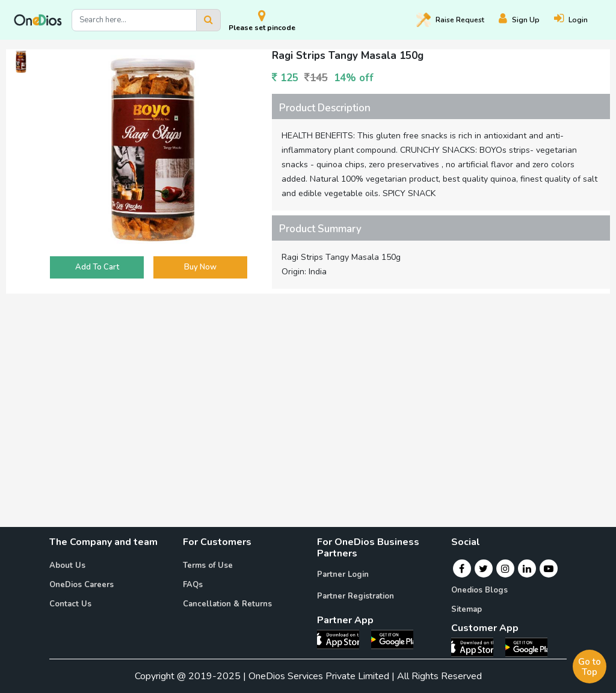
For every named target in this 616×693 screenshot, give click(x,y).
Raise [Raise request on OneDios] (450, 20)
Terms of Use (208, 565)
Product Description (325, 108)
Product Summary (320, 229)
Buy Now (200, 267)
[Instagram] (505, 568)
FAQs (193, 585)
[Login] (578, 20)
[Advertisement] (308, 383)
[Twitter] (483, 568)
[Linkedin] (527, 568)
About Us (67, 565)
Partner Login (343, 574)
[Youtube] (549, 568)
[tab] (441, 106)
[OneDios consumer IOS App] (477, 646)
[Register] (526, 20)
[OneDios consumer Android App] (526, 646)
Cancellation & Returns (227, 604)
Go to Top (590, 667)
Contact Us (70, 604)
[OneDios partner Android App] (392, 639)
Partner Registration (356, 596)
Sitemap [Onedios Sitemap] (467, 609)
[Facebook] (462, 568)
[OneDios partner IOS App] (343, 639)
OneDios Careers (82, 585)
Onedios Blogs (479, 590)
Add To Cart (97, 267)
